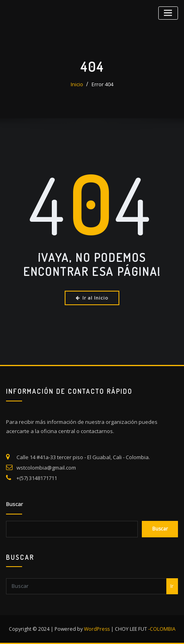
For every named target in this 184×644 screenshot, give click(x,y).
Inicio (77, 84)
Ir (172, 618)
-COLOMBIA (162, 629)
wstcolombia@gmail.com (46, 492)
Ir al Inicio (92, 298)
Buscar (14, 533)
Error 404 (102, 84)
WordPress (97, 629)
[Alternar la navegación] (168, 13)
